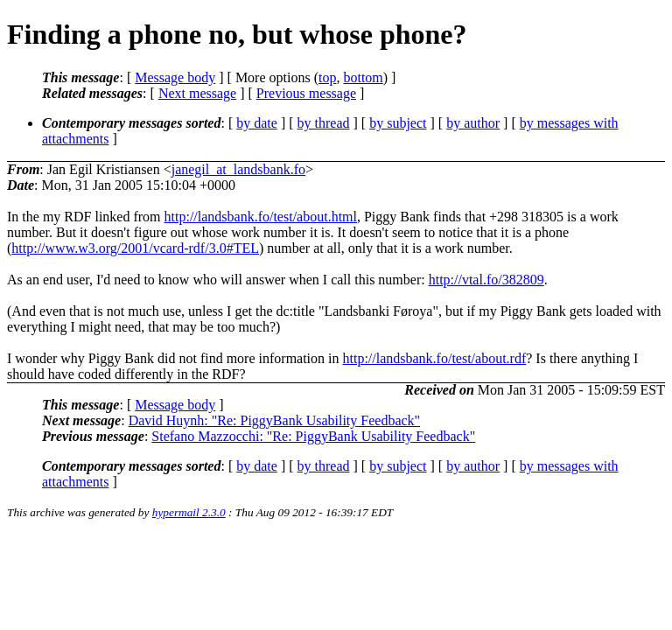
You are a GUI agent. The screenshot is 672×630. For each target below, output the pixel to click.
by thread (324, 123)
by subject (398, 123)
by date (257, 123)
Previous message (306, 93)
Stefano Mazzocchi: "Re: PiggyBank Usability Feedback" (313, 436)
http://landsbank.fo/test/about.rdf (435, 358)
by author (473, 123)
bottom (363, 77)
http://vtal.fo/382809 (486, 280)
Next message (197, 93)
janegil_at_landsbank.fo (238, 169)
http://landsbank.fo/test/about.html (261, 217)
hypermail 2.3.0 (189, 512)
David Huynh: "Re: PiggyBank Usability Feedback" (274, 420)
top (327, 77)
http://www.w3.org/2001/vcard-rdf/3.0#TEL (135, 248)
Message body (175, 77)
